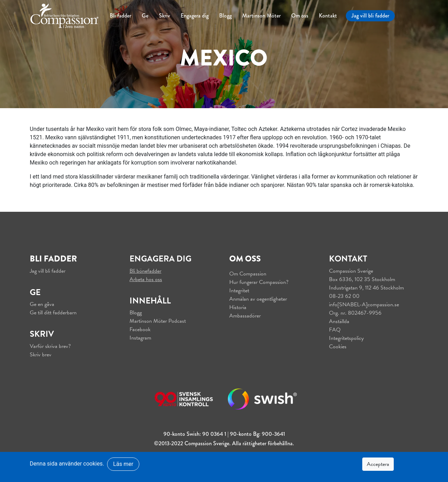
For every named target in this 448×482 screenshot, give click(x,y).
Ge (145, 16)
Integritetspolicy (346, 338)
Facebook (140, 329)
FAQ (335, 330)
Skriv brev (41, 355)
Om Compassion (248, 274)
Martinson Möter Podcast (158, 321)
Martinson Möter (261, 16)
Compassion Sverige (351, 271)
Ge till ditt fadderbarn (53, 313)
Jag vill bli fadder (370, 16)
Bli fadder (120, 16)
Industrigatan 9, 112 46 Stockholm (366, 288)
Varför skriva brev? (50, 346)
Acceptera (378, 464)
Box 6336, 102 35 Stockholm (362, 279)
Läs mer (123, 464)
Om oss (300, 16)
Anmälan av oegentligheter (258, 299)
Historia (238, 307)
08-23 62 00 (344, 296)
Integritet (239, 291)
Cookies (338, 347)
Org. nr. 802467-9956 (355, 313)
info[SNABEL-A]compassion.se (364, 305)
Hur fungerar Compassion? (259, 282)
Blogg (225, 16)
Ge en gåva (42, 304)
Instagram (140, 338)
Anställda (339, 321)
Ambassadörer (245, 316)
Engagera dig (195, 16)
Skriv (164, 16)
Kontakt (328, 16)
